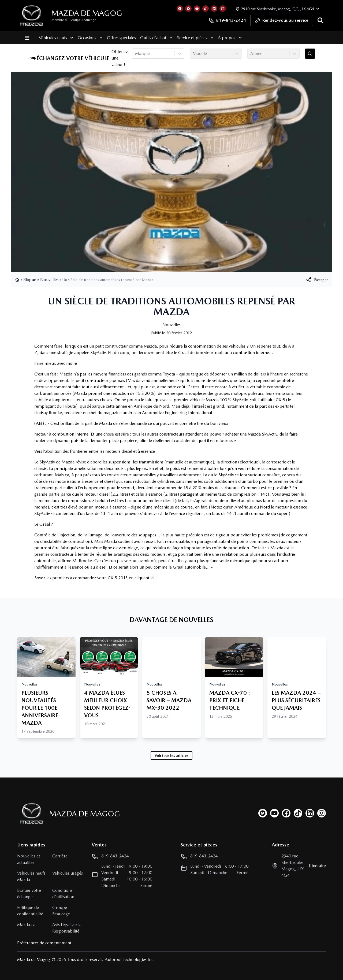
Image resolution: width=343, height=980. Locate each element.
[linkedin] (310, 813)
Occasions (86, 38)
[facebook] (286, 813)
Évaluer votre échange (29, 894)
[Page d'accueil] (30, 814)
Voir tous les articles (171, 756)
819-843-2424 (227, 20)
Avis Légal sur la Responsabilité (67, 928)
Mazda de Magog (87, 13)
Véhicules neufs (52, 38)
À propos (225, 38)
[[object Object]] (317, 280)
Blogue (30, 280)
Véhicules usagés (68, 873)
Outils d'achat (152, 38)
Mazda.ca (26, 925)
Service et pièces (191, 38)
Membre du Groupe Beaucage (74, 20)
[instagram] (322, 813)
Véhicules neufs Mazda (31, 876)
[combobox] (136, 54)
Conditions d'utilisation (63, 894)
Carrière (60, 856)
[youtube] (274, 813)
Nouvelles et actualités (29, 859)
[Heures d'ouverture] (277, 9)
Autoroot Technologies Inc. (130, 959)
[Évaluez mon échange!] (310, 54)
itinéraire (317, 866)
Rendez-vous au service (282, 22)
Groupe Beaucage (61, 911)
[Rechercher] (320, 20)
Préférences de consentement (44, 943)
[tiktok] (298, 813)
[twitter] (263, 813)
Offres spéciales (117, 38)
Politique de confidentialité (30, 911)
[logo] (32, 16)
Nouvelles (49, 280)
